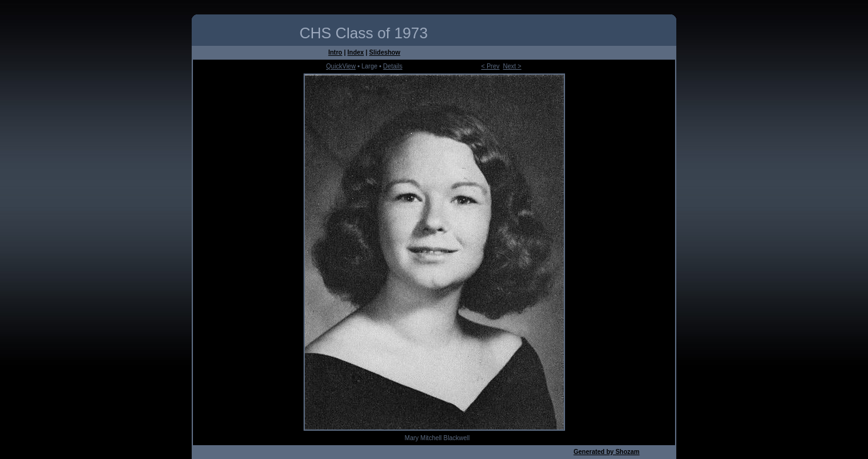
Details (393, 66)
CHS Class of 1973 (363, 33)
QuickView (341, 66)
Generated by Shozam (606, 452)
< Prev (491, 66)
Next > (512, 66)
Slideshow (384, 52)
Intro (335, 52)
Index (356, 52)
